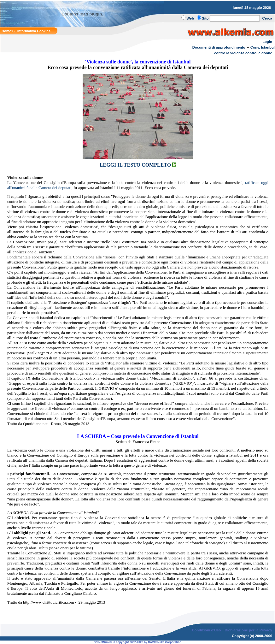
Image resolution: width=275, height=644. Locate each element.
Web (190, 18)
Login (267, 42)
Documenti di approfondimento (219, 47)
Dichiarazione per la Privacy (249, 630)
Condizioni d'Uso (206, 630)
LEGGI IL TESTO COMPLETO (138, 165)
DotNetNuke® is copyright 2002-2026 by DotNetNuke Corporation (137, 642)
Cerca (267, 18)
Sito (205, 18)
